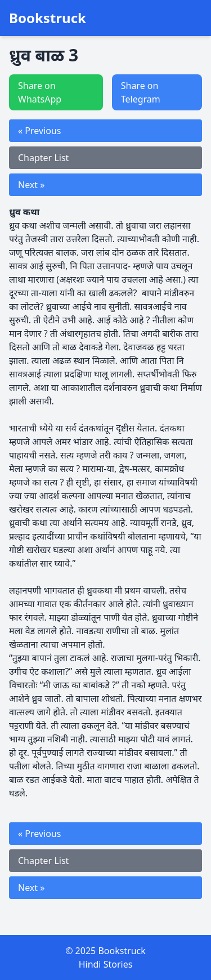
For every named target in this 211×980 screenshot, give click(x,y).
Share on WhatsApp (40, 92)
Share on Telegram (141, 92)
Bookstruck (48, 18)
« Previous (39, 131)
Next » (31, 185)
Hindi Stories (106, 964)
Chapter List (43, 158)
